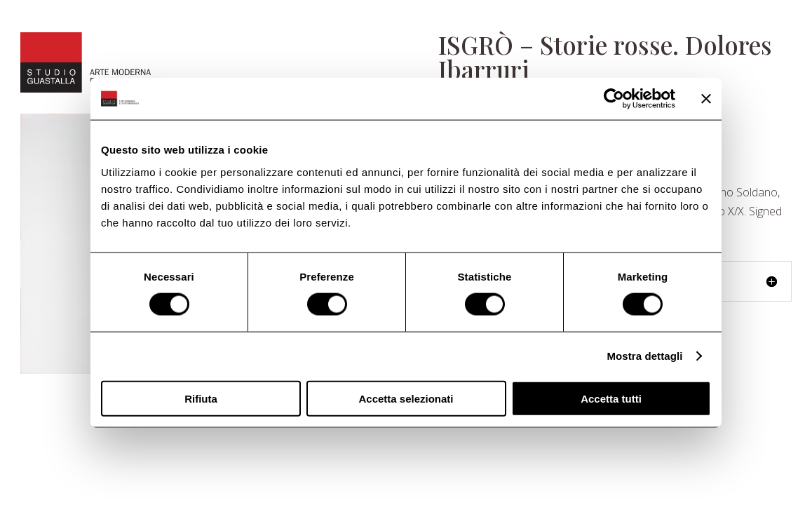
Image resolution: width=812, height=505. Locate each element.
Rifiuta (201, 398)
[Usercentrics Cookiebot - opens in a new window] (614, 99)
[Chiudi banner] (706, 99)
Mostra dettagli (644, 356)
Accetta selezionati (406, 398)
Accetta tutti (611, 398)
